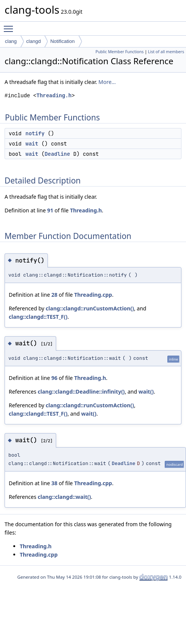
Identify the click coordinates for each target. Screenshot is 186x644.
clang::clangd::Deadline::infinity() (81, 392)
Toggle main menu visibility (10, 25)
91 (50, 210)
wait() (146, 392)
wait (32, 144)
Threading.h (54, 96)
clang (11, 41)
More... (107, 82)
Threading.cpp (93, 295)
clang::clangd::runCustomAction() (90, 308)
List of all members (166, 52)
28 (54, 295)
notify (35, 133)
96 (54, 378)
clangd (33, 41)
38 (54, 483)
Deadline (57, 154)
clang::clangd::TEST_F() (38, 317)
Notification (62, 41)
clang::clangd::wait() (64, 497)
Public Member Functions (119, 52)
